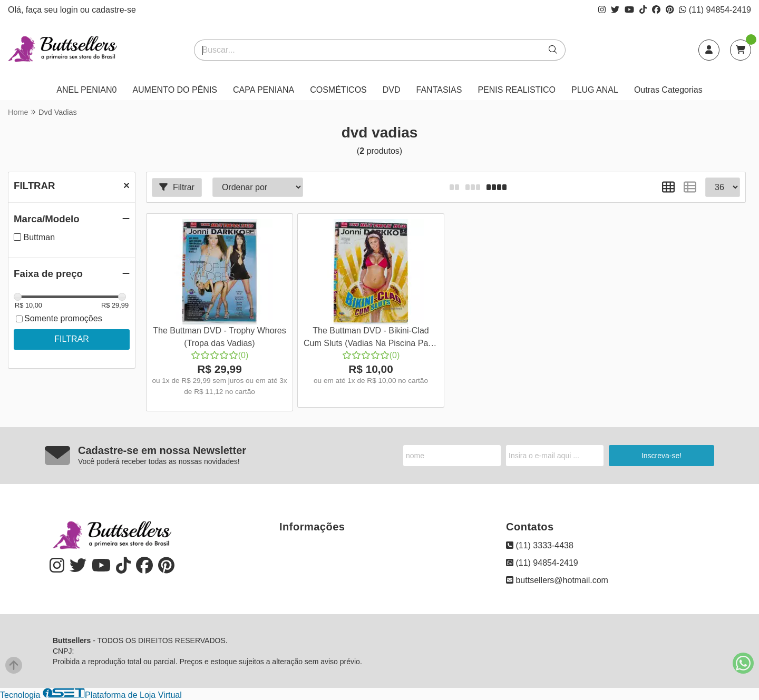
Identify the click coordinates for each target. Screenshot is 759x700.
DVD (392, 90)
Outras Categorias (668, 90)
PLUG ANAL (595, 90)
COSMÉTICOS (338, 90)
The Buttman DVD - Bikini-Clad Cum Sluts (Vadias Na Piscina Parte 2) (371, 338)
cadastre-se (114, 10)
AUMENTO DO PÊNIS (175, 90)
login (70, 10)
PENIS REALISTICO (517, 90)
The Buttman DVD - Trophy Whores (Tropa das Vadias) (220, 337)
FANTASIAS (439, 90)
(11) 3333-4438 (540, 545)
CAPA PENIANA (264, 90)
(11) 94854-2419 (715, 10)
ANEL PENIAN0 (86, 90)
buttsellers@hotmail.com (557, 580)
